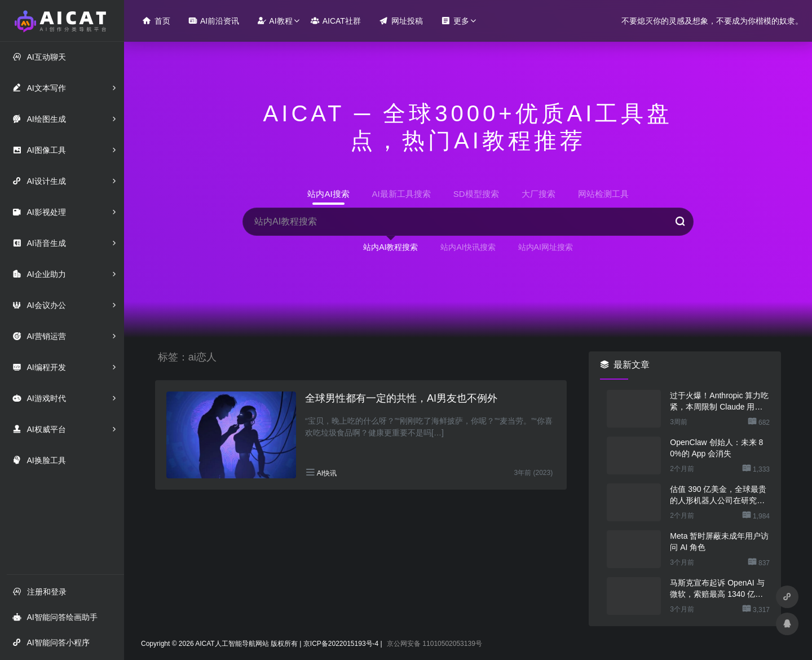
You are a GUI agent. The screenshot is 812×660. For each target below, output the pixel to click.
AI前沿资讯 (214, 21)
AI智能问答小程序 (51, 642)
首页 (156, 21)
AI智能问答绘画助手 (55, 617)
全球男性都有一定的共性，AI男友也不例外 (401, 398)
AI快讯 (327, 473)
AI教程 (275, 21)
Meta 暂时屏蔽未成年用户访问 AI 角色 (719, 542)
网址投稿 (401, 21)
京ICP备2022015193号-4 (341, 644)
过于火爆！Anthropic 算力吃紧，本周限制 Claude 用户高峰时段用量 (719, 402)
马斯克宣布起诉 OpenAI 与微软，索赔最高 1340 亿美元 (717, 589)
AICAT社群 (336, 21)
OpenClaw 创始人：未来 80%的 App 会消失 (716, 448)
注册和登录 (39, 591)
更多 (455, 21)
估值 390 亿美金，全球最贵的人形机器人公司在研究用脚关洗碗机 (718, 495)
